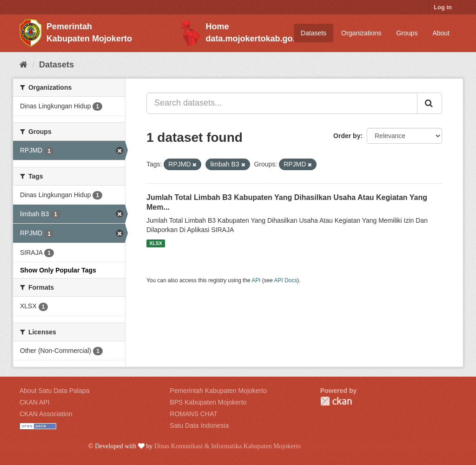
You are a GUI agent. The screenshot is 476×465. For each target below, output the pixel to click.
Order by (347, 136)
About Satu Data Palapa (54, 391)
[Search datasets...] (282, 103)
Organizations (361, 33)
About (441, 33)
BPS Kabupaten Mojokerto (208, 402)
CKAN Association (46, 414)
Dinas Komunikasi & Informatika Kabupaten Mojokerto (228, 446)
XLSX (155, 243)
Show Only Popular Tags (58, 270)
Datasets (314, 33)
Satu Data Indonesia (199, 425)
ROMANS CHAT (193, 414)
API (256, 280)
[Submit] (430, 103)
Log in (443, 7)
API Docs (286, 280)
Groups (407, 33)
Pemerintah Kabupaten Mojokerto (218, 391)
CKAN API (35, 402)
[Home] (23, 65)
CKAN (336, 401)
